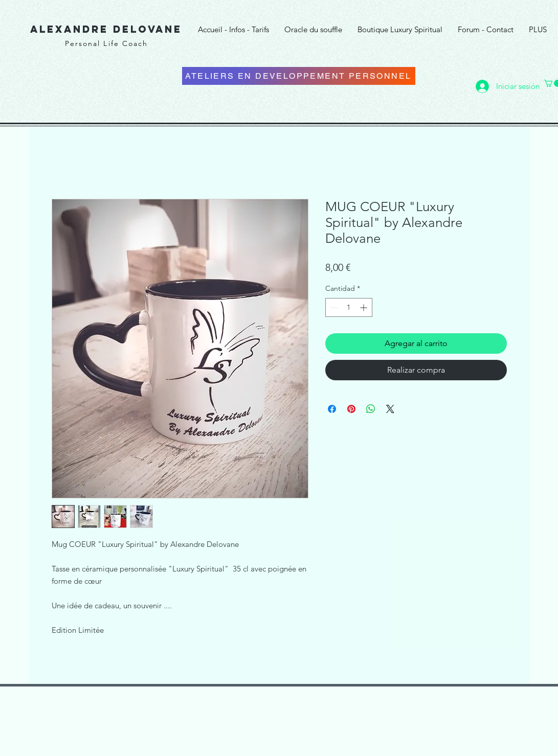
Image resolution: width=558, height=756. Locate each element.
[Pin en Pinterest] (351, 409)
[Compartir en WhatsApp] (371, 409)
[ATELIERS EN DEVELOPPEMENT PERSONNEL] (299, 76)
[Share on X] (390, 409)
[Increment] (364, 307)
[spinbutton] (349, 307)
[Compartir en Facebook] (332, 409)
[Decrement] (333, 307)
